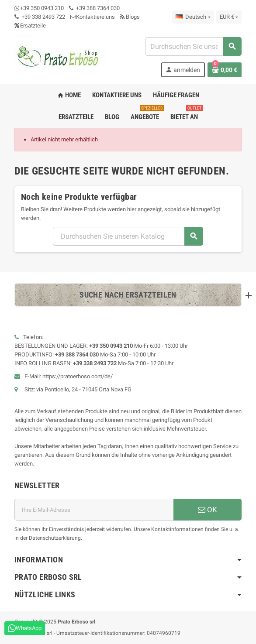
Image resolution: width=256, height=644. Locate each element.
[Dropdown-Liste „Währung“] (229, 17)
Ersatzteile (30, 26)
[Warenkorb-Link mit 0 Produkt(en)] (225, 70)
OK (208, 510)
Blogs (130, 17)
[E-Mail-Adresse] (94, 510)
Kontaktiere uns (93, 17)
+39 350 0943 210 (42, 8)
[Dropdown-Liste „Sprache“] (193, 17)
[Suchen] (193, 46)
